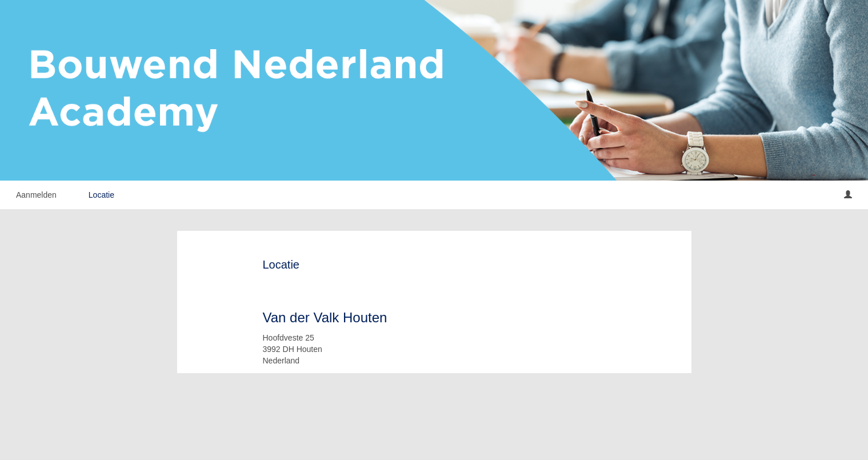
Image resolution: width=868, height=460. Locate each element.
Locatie (101, 195)
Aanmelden (36, 195)
